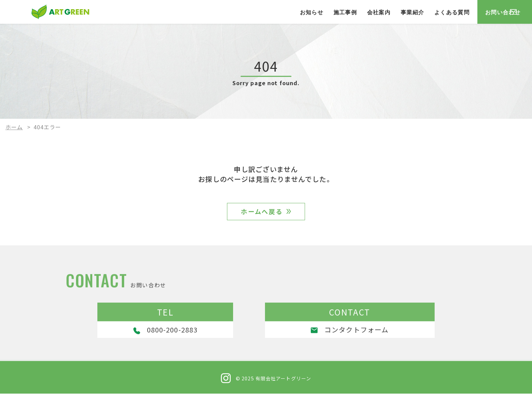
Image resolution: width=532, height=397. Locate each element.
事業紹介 (366, 12)
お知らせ (265, 12)
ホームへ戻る (262, 213)
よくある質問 (405, 12)
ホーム (14, 127)
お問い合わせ (484, 12)
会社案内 (332, 12)
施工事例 (298, 12)
